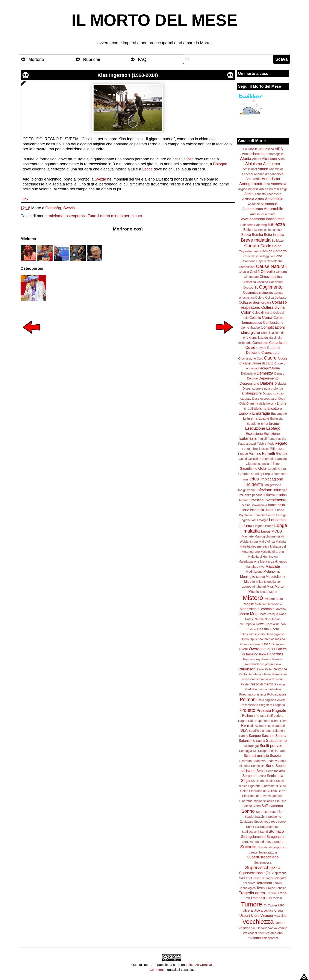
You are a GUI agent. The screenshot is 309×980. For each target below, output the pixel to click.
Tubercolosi (274, 898)
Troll (247, 898)
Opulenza (256, 639)
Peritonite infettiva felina (255, 674)
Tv (265, 905)
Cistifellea (249, 282)
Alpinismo (254, 164)
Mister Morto (269, 592)
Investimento (276, 500)
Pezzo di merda (261, 684)
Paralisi (266, 659)
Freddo (243, 454)
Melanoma (272, 571)
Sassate (268, 736)
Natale (250, 619)
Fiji (272, 449)
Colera (260, 298)
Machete (248, 536)
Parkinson (247, 669)
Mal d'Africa (267, 542)
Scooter (276, 756)
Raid (251, 721)
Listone (268, 526)
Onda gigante (275, 634)
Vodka (273, 928)
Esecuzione (255, 428)
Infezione (264, 490)
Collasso (281, 298)
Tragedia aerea (252, 893)
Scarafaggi (251, 746)
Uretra (279, 911)
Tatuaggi (267, 878)
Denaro (279, 373)
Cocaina (262, 282)
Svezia (101, 179)
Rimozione (257, 726)
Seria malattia (276, 771)
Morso (244, 614)
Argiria (243, 189)
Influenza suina (275, 495)
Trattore (271, 893)
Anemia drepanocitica (269, 174)
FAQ (142, 59)
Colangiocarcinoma (258, 292)
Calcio (266, 246)
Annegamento (251, 184)
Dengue (252, 378)
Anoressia (279, 184)
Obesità (263, 629)
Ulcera (248, 910)
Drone (282, 403)
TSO (249, 878)
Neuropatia (247, 624)
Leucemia (277, 520)
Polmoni (248, 699)
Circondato (251, 277)
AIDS (279, 149)
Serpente (250, 776)
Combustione (273, 322)
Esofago (273, 428)
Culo (260, 358)
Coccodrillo (251, 288)
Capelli (261, 261)
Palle (263, 654)
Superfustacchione (263, 857)
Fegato (281, 443)
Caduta (252, 246)
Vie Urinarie (259, 928)
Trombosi (258, 898)
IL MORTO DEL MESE (155, 20)
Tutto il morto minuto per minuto (115, 216)
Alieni (282, 159)
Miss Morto (275, 586)
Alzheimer (272, 164)
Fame (272, 439)
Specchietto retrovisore (270, 822)
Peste (245, 684)
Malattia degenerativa (254, 546)
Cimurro (281, 272)
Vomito (282, 928)
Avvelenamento (253, 219)
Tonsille (281, 888)
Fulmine (255, 453)
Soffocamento (272, 806)
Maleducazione (249, 562)
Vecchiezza (258, 922)
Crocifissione (247, 358)
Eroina (274, 423)
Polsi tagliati (266, 700)
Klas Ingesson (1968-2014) (128, 75)
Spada (249, 817)
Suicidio (248, 847)
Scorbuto (245, 761)
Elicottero (275, 408)
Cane (278, 256)
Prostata (264, 711)
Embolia (245, 413)
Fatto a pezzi (247, 444)
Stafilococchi (250, 832)
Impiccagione (272, 479)
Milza (260, 582)
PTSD (271, 649)
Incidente (254, 484)
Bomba (257, 235)
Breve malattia (256, 240)
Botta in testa (274, 235)
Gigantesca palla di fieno (263, 464)
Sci (255, 751)
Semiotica (258, 766)
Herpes (268, 474)
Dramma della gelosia (261, 403)
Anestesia (253, 179)
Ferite (246, 449)
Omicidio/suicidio (253, 634)
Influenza (280, 490)
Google (272, 469)
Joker (269, 510)
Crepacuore (270, 352)
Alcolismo (269, 159)
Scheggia (246, 751)
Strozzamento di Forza (258, 842)
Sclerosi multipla (256, 756)
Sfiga (245, 781)
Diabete (267, 383)
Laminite (259, 515)
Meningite (248, 577)
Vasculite (280, 916)
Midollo (249, 581)
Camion (266, 251)
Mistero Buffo (274, 599)
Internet (244, 500)
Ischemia (257, 510)
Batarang (261, 225)
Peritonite (280, 669)
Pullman (248, 715)
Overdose (257, 649)
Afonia (246, 159)
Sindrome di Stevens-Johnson (263, 796)
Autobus (271, 204)
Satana (281, 736)
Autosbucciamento (263, 214)
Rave (284, 721)
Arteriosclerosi (269, 189)
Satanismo (247, 741)
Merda (261, 577)
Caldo (277, 246)
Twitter (273, 905)
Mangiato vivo (255, 567)
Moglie (249, 604)
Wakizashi (250, 933)
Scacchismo (276, 741)
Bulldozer (278, 241)
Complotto (260, 343)
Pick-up (280, 684)
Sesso (262, 776)
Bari (191, 159)
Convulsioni (278, 343)
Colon (246, 312)
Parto (260, 669)
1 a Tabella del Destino (258, 149)
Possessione (249, 705)
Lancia (271, 515)
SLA (244, 730)
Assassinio (274, 199)
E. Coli (248, 409)
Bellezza (276, 224)
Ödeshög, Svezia (60, 208)
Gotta (282, 469)
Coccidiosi (276, 282)
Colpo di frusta (262, 313)
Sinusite (281, 801)
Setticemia (275, 776)
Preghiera (266, 705)
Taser (257, 878)
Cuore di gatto (263, 363)
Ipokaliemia (259, 505)
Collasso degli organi (255, 302)
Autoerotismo (253, 209)
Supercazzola (267, 852)
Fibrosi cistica (260, 449)
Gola (262, 468)
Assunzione (256, 204)
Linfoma (245, 526)
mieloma (56, 216)
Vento (279, 923)
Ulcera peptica (264, 911)
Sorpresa (262, 812)
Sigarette (254, 786)
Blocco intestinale (270, 230)
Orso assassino (251, 644)
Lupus (266, 531)
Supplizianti (279, 873)
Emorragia (261, 413)
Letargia (262, 520)
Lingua (258, 526)
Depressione (249, 383)
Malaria (281, 542)
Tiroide (270, 888)
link (26, 199)
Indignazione (247, 490)
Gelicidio (254, 459)
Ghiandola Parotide (273, 459)
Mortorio (36, 59)
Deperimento (269, 378)
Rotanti (280, 726)
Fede (271, 444)
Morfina (281, 609)
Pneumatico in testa (253, 694)
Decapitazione (269, 368)
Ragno (243, 721)
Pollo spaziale (277, 694)
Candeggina (265, 256)
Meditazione (254, 572)
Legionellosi (248, 520)
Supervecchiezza (263, 868)
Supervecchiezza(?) (254, 873)
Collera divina (273, 307)
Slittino (247, 806)
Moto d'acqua (269, 614)
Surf (242, 878)
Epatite (264, 418)
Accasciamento (254, 154)
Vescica (244, 928)
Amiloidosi (250, 169)
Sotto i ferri (277, 812)
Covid (250, 348)
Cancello (249, 256)
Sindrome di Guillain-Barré (267, 791)
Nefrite (259, 619)
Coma (267, 318)
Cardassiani (247, 267)
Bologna (220, 164)
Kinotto (279, 510)
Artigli (283, 189)
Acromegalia (275, 154)
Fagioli (262, 439)
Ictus (254, 479)
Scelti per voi (270, 746)
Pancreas (275, 654)
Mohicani (261, 604)
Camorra (280, 251)
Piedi (248, 689)
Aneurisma (271, 179)
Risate (270, 726)
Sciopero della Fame (272, 751)
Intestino (257, 500)
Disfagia (280, 384)
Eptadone (253, 424)
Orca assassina (274, 639)
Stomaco (276, 831)
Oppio (245, 639)
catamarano (274, 933)
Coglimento (271, 287)
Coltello (255, 318)
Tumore (251, 904)
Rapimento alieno (267, 721)
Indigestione (273, 485)
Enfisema (250, 418)
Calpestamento (249, 251)
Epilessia (276, 418)
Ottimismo (278, 644)
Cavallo (244, 272)
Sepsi (261, 771)
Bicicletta (250, 230)
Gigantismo (248, 468)
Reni (245, 726)
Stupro (279, 842)
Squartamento (270, 827)
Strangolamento (253, 837)
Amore (263, 169)
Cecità (255, 272)
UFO (281, 905)
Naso (283, 614)
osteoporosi (76, 216)
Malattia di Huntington (263, 557)
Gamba (282, 453)
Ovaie (243, 649)
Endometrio (279, 414)
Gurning (257, 474)
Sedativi (272, 761)
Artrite (249, 194)
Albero (257, 159)
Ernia (264, 424)
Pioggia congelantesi (267, 689)
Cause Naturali (271, 266)
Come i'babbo (250, 328)
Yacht (262, 933)
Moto (254, 614)
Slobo (257, 806)
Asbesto (260, 194)
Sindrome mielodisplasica (257, 801)
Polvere (281, 700)
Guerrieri (244, 474)
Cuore (270, 358)
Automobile (273, 209)
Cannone (249, 261)
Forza (280, 449)
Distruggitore (252, 393)
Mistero (253, 598)
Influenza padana (251, 495)
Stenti (264, 832)
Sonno (248, 811)
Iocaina (245, 505)
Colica (270, 298)
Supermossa (263, 863)
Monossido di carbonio (257, 609)
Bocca (246, 235)
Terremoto (264, 883)
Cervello (268, 272)
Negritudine (273, 619)
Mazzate (273, 566)
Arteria (253, 189)
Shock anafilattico (263, 781)
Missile (254, 592)
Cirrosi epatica (271, 277)
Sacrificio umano (260, 731)
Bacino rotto (275, 219)
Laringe (281, 515)
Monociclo (275, 604)
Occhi (274, 629)
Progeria (279, 705)
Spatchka (261, 817)
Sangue (255, 736)
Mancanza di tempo (274, 562)
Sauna (261, 741)
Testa (261, 888)
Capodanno (275, 261)
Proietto (247, 710)
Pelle (268, 669)
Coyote (261, 348)
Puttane (261, 716)
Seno (270, 766)
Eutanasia (248, 438)
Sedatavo (259, 761)
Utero (255, 915)
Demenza (265, 373)
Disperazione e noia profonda (263, 388)
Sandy (244, 736)
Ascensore (274, 194)
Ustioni (245, 915)
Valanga (267, 915)
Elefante (260, 408)
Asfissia (248, 199)
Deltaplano (248, 373)
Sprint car (253, 827)
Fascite (281, 439)
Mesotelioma (276, 577)
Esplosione (254, 434)
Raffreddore (275, 716)
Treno (282, 893)
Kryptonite (246, 515)
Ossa (267, 644)
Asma (260, 199)
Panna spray (252, 659)
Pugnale (279, 711)
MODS (277, 531)
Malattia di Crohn (272, 552)
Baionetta (247, 225)
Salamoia (279, 731)
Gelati (243, 459)
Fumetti (268, 453)
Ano (267, 184)
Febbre (262, 444)
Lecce (147, 169)
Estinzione (272, 434)
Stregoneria (276, 837)
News (260, 624)
